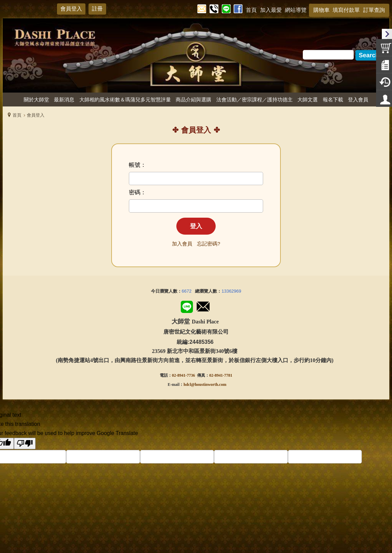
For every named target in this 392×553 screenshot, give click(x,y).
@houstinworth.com (209, 384)
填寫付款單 (346, 10)
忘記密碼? (209, 244)
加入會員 (182, 244)
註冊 (97, 9)
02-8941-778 (220, 375)
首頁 (17, 115)
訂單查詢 (374, 10)
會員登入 (71, 9)
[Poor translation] (25, 443)
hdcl (187, 384)
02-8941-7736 (183, 375)
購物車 (321, 10)
